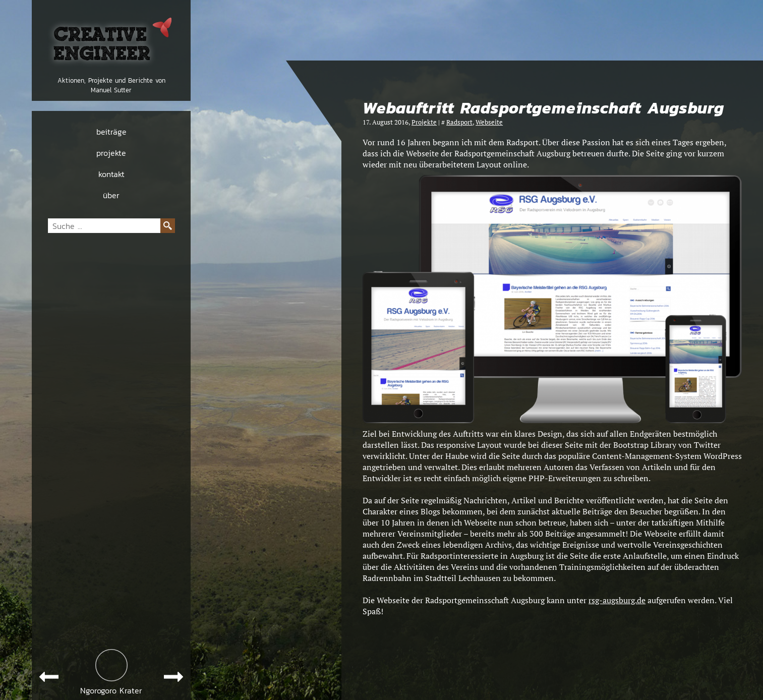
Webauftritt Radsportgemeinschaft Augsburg (543, 108)
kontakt (111, 174)
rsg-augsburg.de (617, 600)
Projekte (424, 122)
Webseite (489, 122)
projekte (111, 153)
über (111, 195)
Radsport (459, 122)
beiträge (111, 132)
